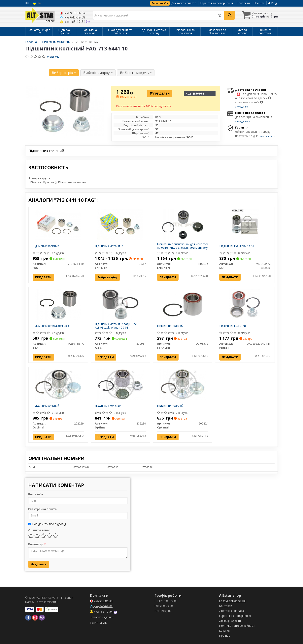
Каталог (225, 631)
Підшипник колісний (46, 246)
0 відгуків (53, 57)
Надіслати (39, 564)
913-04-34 (72, 13)
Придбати (160, 93)
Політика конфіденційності (237, 626)
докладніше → (243, 107)
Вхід (273, 3)
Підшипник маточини (109, 246)
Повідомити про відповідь (48, 524)
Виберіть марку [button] (98, 73)
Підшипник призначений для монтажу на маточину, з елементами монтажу (182, 246)
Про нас (259, 3)
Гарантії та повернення (235, 616)
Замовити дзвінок (102, 617)
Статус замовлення (232, 601)
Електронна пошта (42, 509)
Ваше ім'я (36, 494)
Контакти (243, 3)
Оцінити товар (39, 530)
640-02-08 (72, 17)
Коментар (37, 544)
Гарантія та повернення (217, 3)
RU (27, 3)
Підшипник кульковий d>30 (237, 246)
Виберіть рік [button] (64, 73)
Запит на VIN (160, 3)
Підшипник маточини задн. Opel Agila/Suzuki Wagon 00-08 (116, 326)
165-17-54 (73, 22)
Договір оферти (230, 621)
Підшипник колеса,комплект (52, 326)
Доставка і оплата (184, 3)
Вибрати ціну (107, 277)
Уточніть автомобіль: (37, 72)
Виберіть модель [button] (136, 73)
